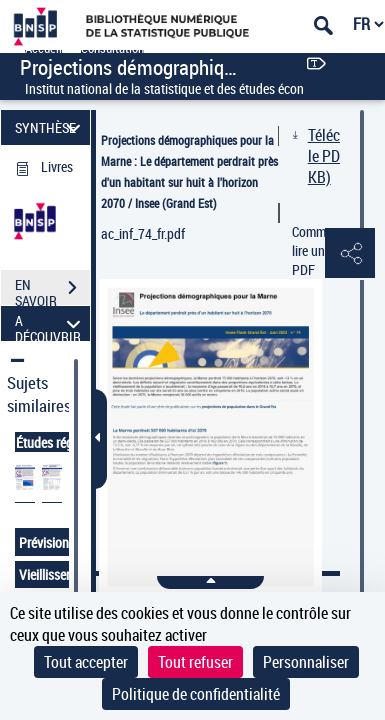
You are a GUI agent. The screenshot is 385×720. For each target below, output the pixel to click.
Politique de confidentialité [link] (196, 694)
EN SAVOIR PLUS (52, 290)
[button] (350, 254)
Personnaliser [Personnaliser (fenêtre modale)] (306, 662)
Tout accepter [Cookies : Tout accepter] (86, 662)
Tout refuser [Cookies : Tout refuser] (195, 662)
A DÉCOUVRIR (51, 323)
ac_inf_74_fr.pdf (143, 233)
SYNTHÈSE (51, 127)
